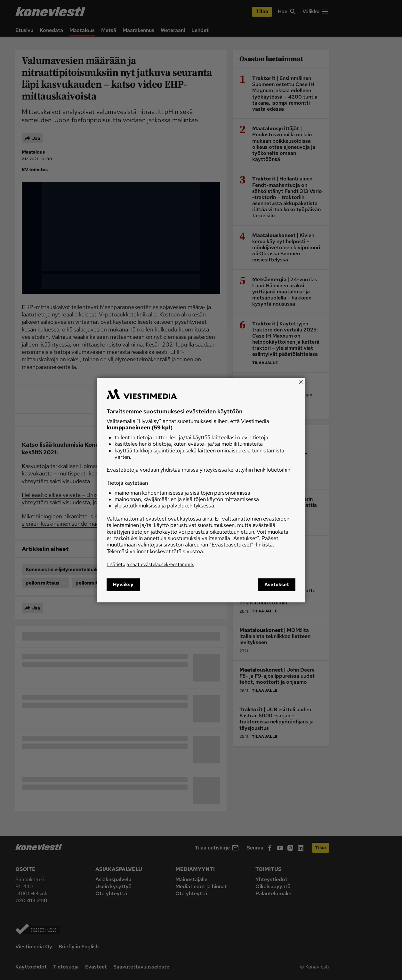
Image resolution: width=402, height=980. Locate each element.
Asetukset (277, 585)
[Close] (301, 382)
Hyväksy (123, 585)
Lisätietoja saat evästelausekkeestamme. (150, 565)
